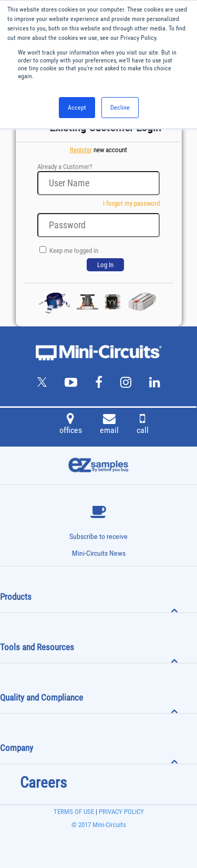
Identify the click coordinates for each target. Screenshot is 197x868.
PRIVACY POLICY (121, 812)
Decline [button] (120, 108)
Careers (43, 782)
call (143, 425)
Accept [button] (77, 108)
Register (81, 150)
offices (71, 425)
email (109, 425)
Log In (105, 265)
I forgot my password (131, 203)
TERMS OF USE (74, 812)
